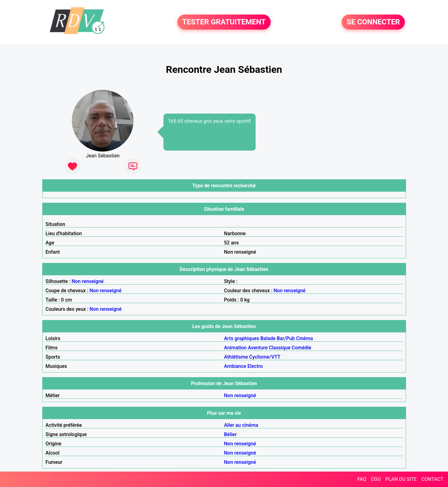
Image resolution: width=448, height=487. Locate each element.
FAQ (362, 479)
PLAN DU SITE (401, 479)
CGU (376, 479)
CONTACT (432, 479)
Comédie (302, 348)
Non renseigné (88, 281)
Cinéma (304, 338)
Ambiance (235, 366)
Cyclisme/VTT (265, 357)
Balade (268, 338)
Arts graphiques (242, 338)
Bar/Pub (286, 338)
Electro (255, 366)
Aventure (258, 348)
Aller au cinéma (241, 425)
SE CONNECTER (373, 22)
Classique (280, 348)
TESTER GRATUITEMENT (224, 22)
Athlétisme (236, 357)
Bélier (230, 434)
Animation (235, 348)
